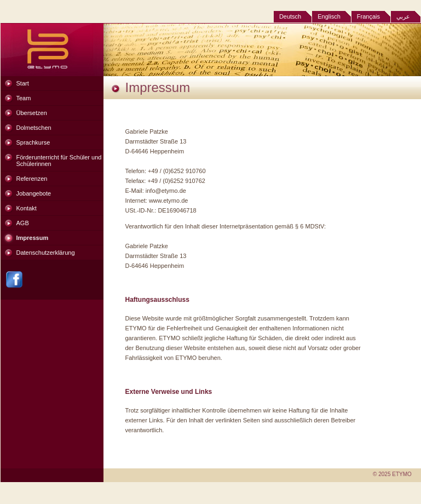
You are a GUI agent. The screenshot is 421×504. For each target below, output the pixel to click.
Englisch (329, 16)
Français (368, 16)
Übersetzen (32, 113)
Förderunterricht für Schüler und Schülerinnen (59, 161)
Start (23, 83)
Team (24, 98)
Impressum (33, 238)
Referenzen (32, 179)
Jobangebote (34, 193)
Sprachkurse (33, 142)
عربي (403, 16)
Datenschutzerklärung (46, 253)
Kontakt (27, 208)
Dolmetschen (34, 128)
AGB (23, 223)
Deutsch (290, 16)
